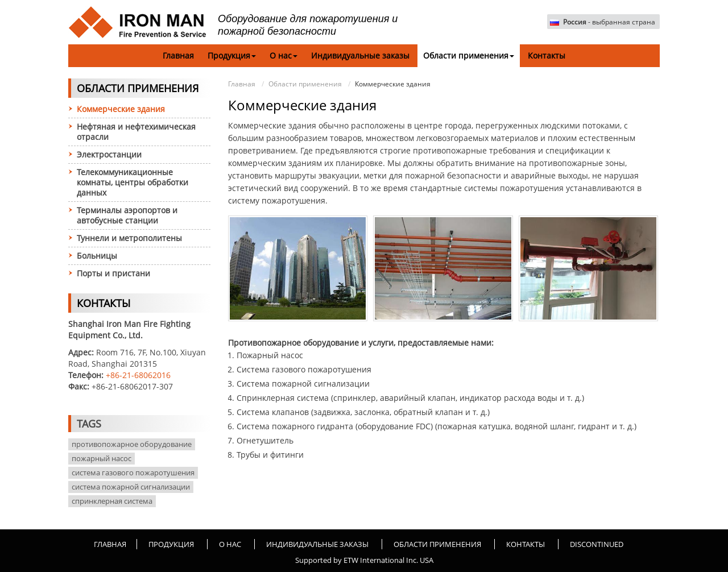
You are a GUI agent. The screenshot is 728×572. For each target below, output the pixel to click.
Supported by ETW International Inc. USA (364, 560)
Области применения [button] (469, 55)
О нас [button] (284, 55)
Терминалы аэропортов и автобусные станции (127, 215)
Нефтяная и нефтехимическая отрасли (136, 132)
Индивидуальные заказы (360, 55)
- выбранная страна (609, 22)
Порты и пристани (113, 273)
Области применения (305, 84)
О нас (230, 544)
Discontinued (597, 544)
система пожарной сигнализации (131, 487)
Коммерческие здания (121, 109)
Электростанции (109, 154)
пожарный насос (102, 458)
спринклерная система (112, 501)
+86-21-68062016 (138, 375)
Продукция (171, 544)
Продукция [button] (232, 55)
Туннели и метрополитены (129, 238)
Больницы (97, 256)
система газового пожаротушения (133, 472)
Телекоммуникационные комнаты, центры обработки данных (133, 182)
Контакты (547, 55)
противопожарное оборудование (132, 444)
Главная (178, 55)
